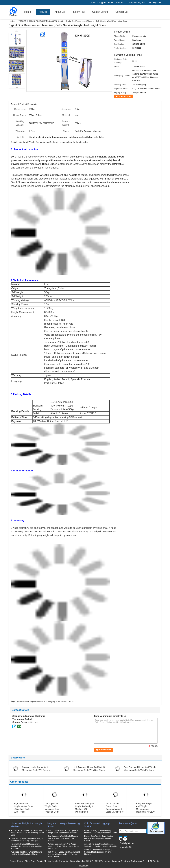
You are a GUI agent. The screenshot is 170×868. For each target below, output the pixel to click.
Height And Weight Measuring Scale (46, 21)
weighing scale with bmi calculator (62, 701)
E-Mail (123, 843)
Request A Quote (137, 3)
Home (28, 12)
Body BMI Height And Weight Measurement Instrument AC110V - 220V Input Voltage (146, 809)
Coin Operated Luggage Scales (97, 825)
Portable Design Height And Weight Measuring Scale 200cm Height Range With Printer (63, 846)
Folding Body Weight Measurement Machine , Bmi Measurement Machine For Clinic (26, 846)
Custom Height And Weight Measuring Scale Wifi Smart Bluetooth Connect (35, 770)
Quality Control (100, 12)
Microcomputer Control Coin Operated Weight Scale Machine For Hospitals (115, 809)
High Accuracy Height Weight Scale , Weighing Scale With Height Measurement (24, 809)
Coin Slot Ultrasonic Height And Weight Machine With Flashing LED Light (27, 840)
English (157, 3)
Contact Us (121, 12)
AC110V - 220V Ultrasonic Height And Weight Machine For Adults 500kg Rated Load (27, 833)
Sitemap (131, 843)
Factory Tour (79, 12)
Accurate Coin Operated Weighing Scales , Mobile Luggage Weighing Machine (98, 852)
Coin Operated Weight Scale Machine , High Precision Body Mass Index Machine (54, 809)
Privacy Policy (16, 861)
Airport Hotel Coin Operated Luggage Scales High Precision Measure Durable (100, 845)
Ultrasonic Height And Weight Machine (27, 825)
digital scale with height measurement (31, 701)
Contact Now (125, 96)
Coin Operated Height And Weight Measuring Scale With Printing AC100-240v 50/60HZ (140, 770)
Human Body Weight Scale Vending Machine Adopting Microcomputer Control (99, 838)
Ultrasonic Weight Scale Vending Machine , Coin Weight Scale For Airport (101, 832)
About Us (60, 12)
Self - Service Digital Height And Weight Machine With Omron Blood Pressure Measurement (85, 810)
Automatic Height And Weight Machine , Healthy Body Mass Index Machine (27, 853)
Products (43, 12)
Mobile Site (126, 847)
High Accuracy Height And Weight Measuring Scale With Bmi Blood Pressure (89, 770)
